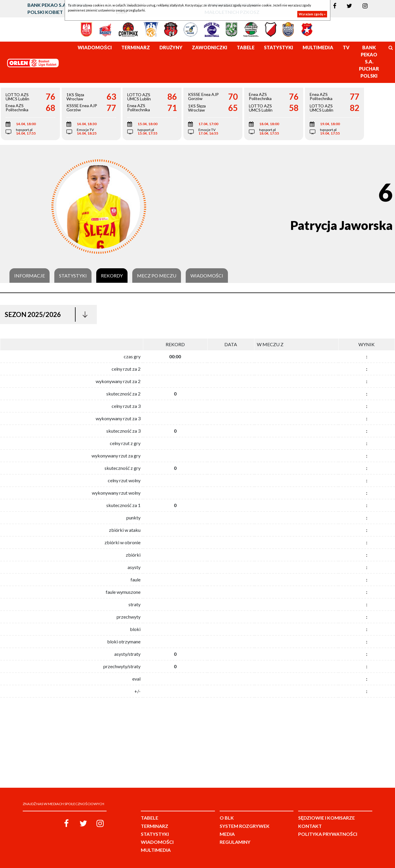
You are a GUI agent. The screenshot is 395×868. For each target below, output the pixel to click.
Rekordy (112, 276)
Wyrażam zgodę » (312, 14)
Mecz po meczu (157, 276)
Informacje (30, 276)
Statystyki (73, 276)
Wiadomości (207, 276)
